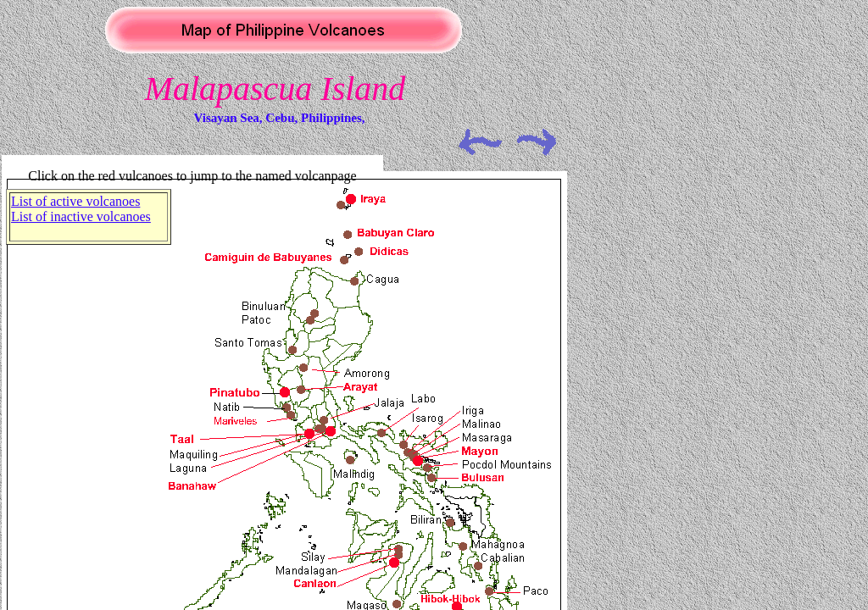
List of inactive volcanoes (81, 216)
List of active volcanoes (75, 201)
